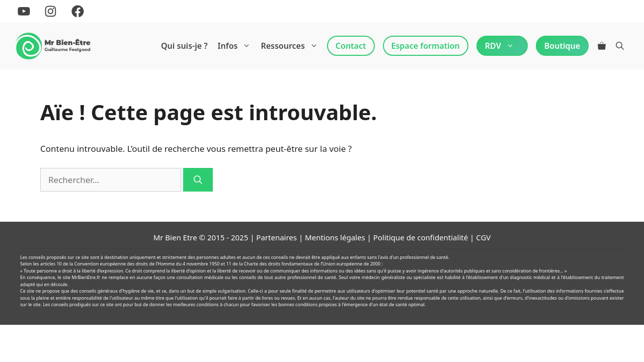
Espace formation (426, 46)
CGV (483, 237)
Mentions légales (335, 237)
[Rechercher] (198, 180)
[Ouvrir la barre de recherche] (620, 46)
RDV (502, 46)
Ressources (292, 46)
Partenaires (276, 237)
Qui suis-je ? (184, 46)
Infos (237, 46)
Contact (351, 46)
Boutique (562, 46)
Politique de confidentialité (421, 237)
